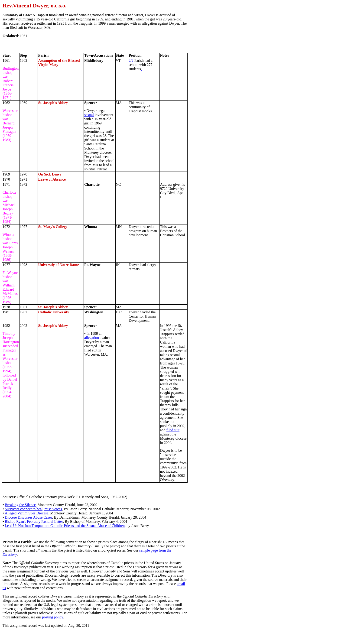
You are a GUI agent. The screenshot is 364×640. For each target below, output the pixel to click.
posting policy (52, 617)
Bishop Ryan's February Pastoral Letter (34, 521)
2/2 (131, 60)
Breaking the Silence (20, 505)
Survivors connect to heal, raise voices (33, 509)
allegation (92, 338)
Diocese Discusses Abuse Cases (29, 517)
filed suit (173, 430)
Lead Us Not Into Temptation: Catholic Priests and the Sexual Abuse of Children (65, 526)
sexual (89, 115)
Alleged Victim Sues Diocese (27, 513)
